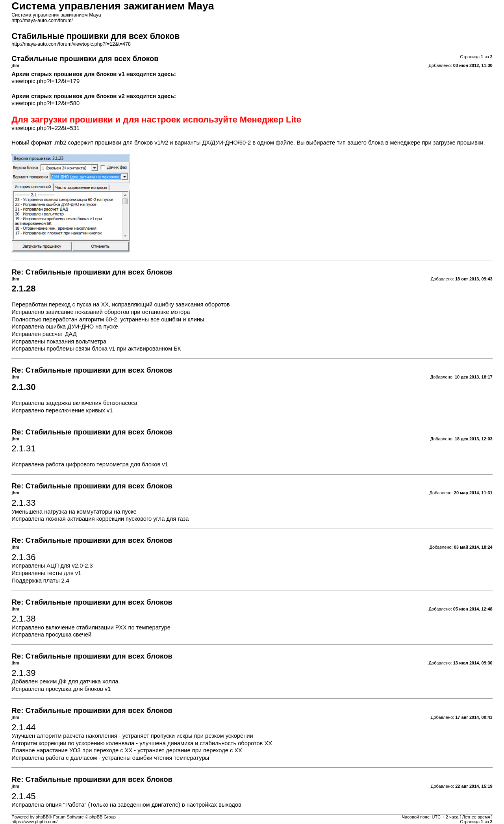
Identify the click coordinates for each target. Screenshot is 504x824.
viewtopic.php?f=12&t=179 (45, 81)
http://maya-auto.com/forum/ (42, 20)
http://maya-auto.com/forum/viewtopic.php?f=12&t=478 (71, 44)
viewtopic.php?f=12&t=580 (45, 103)
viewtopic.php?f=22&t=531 (45, 128)
